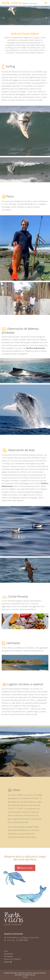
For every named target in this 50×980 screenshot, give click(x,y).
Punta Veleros (19, 3)
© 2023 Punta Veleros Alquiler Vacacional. (18, 973)
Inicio (6, 951)
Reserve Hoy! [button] (25, 868)
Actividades (9, 956)
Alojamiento (9, 954)
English (8, 962)
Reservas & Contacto (12, 959)
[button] (4, 18)
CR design (25, 977)
